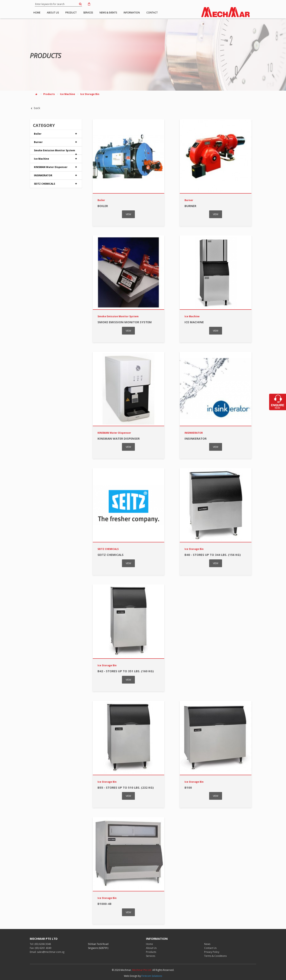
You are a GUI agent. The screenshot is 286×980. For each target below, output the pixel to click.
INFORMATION (150, 13)
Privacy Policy (212, 952)
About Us (151, 948)
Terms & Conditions (215, 956)
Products (49, 94)
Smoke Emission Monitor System (56, 152)
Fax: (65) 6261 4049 (41, 948)
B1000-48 (104, 904)
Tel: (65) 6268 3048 (40, 944)
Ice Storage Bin (90, 94)
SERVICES (100, 13)
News (207, 944)
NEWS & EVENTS (123, 13)
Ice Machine (68, 94)
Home (149, 944)
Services (151, 956)
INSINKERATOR (56, 175)
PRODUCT (79, 13)
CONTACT (174, 13)
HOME (38, 13)
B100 (188, 787)
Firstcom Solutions (152, 976)
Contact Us (210, 948)
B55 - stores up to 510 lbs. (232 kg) (126, 787)
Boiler (56, 134)
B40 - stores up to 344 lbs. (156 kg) (213, 555)
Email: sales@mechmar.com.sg (47, 952)
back (35, 108)
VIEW (128, 214)
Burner (56, 142)
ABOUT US (58, 13)
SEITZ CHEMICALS (56, 184)
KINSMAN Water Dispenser (56, 167)
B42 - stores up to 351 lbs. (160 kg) (126, 671)
